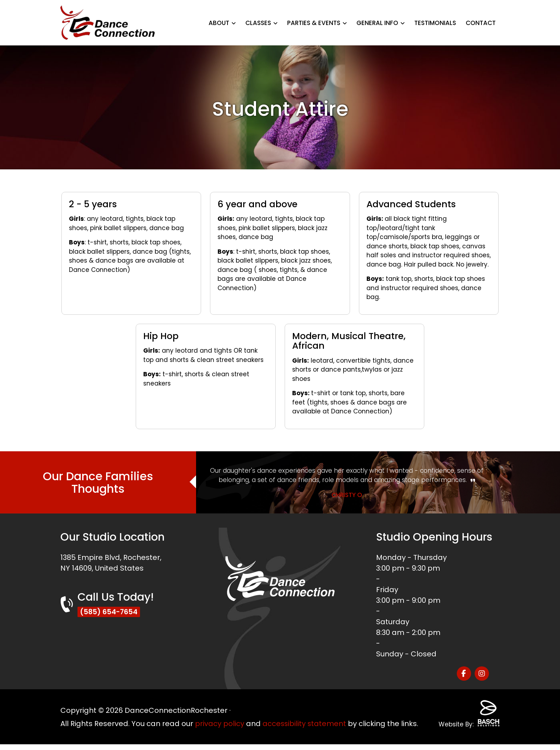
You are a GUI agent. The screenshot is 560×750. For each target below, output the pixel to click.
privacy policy (220, 719)
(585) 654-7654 (109, 612)
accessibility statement (305, 719)
